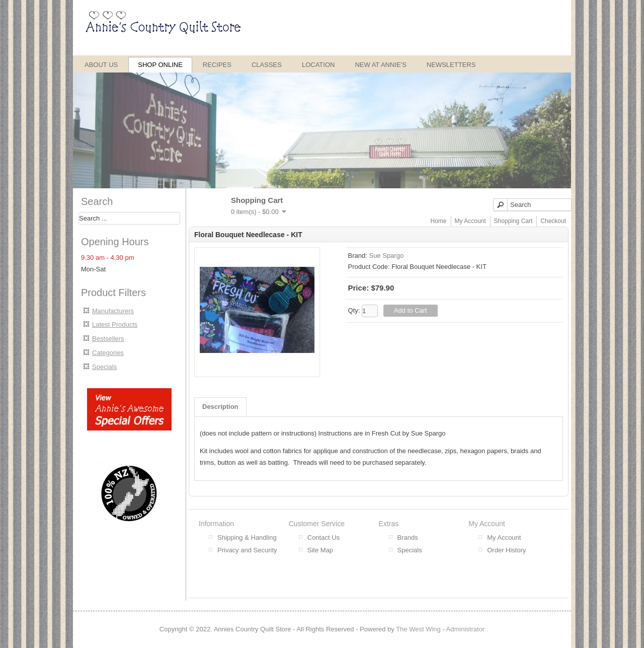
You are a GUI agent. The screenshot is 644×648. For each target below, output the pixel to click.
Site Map (320, 550)
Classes (267, 65)
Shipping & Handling (247, 537)
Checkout (553, 221)
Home (439, 221)
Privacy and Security (247, 550)
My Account (470, 221)
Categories (108, 353)
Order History (506, 550)
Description (220, 407)
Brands (408, 537)
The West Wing (418, 629)
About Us (101, 65)
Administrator (466, 629)
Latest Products (115, 325)
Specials (104, 367)
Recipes (217, 65)
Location (318, 65)
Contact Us (324, 537)
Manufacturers (113, 311)
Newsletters (451, 65)
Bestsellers (108, 339)
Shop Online (160, 65)
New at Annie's (380, 65)
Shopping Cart (513, 221)
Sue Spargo (386, 256)
